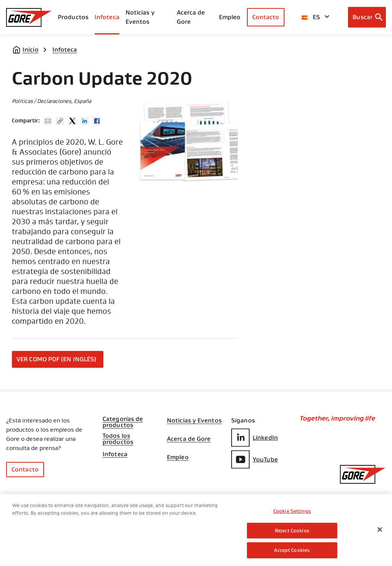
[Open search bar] (367, 17)
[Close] (380, 530)
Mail (48, 121)
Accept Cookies (292, 551)
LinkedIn (255, 438)
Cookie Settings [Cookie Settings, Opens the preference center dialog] (292, 512)
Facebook (97, 121)
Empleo (178, 457)
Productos (73, 17)
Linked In (85, 121)
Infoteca (65, 50)
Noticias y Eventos (140, 17)
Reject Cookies (292, 531)
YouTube (255, 459)
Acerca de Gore (191, 17)
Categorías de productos (123, 420)
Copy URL (60, 121)
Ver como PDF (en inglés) (56, 359)
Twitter (72, 121)
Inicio (31, 50)
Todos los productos (118, 437)
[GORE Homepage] (29, 17)
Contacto (266, 17)
